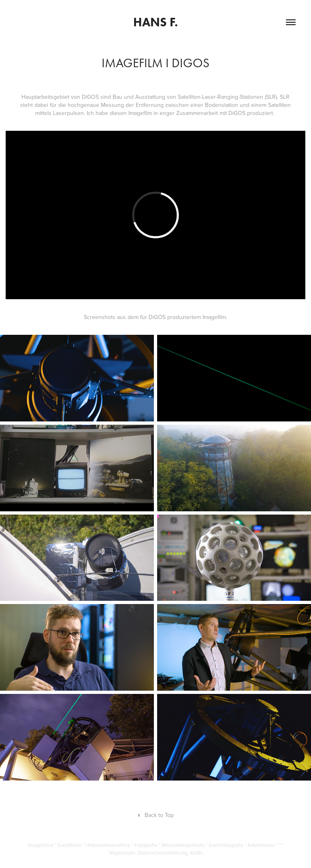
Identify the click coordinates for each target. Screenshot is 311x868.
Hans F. (155, 22)
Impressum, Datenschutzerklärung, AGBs (157, 853)
